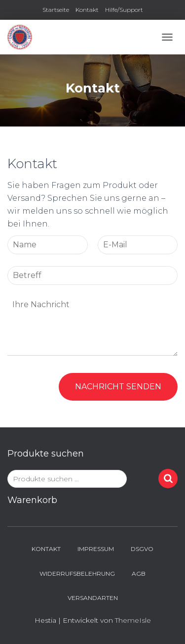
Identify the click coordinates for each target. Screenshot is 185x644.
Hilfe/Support (124, 10)
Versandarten (93, 598)
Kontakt (87, 10)
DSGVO (142, 549)
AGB (139, 574)
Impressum (96, 549)
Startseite (56, 10)
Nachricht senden (118, 387)
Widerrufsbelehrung (77, 574)
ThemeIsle (133, 620)
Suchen (168, 479)
